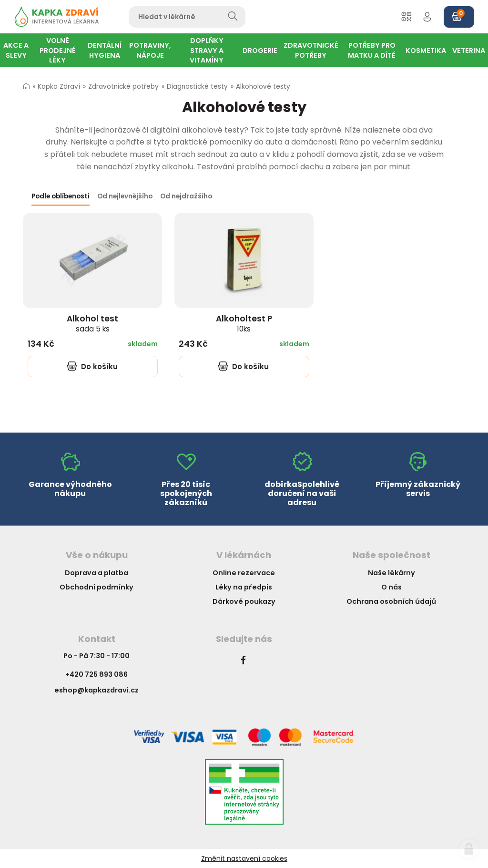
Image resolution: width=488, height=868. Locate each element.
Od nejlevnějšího (125, 196)
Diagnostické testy (197, 87)
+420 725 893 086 (97, 674)
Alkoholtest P (244, 323)
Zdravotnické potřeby (123, 87)
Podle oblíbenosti (61, 196)
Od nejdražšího (186, 196)
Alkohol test (92, 323)
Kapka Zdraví (59, 87)
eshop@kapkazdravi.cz (97, 690)
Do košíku (92, 367)
